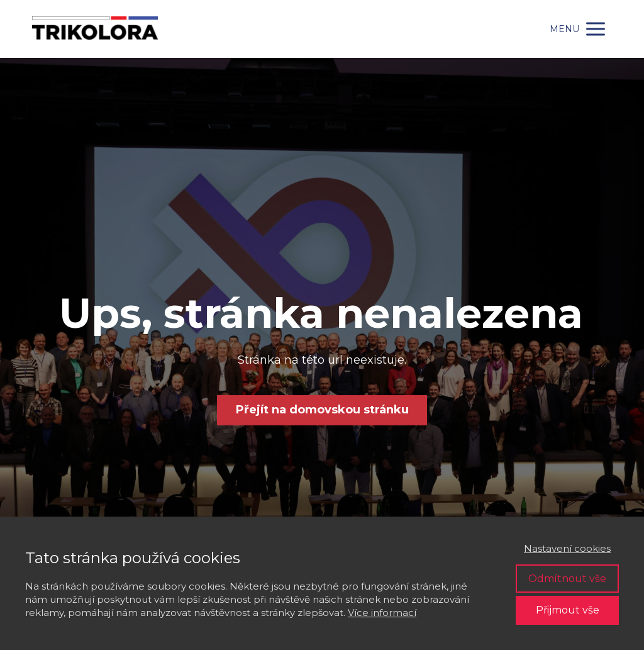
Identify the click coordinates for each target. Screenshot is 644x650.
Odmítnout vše (567, 579)
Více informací (382, 613)
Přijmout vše (568, 610)
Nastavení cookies (567, 548)
